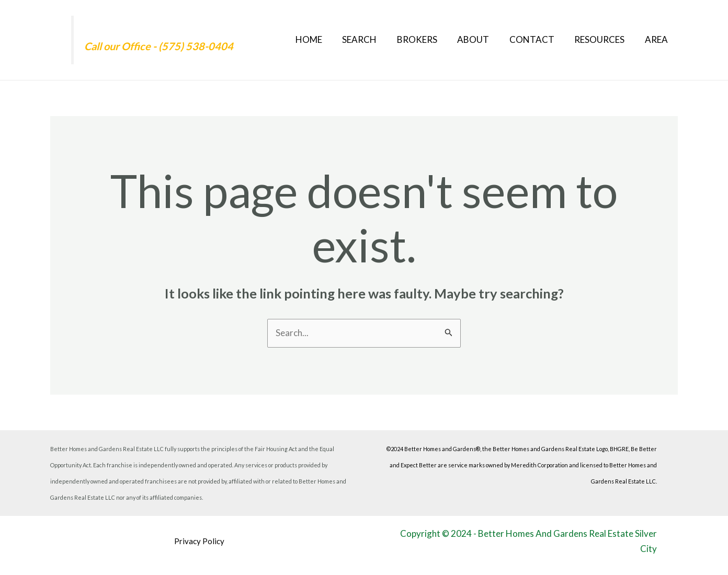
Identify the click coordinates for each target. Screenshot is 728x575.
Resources (603, 39)
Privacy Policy (199, 541)
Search (372, 39)
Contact (538, 39)
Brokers (428, 39)
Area (657, 39)
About (481, 39)
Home (324, 39)
